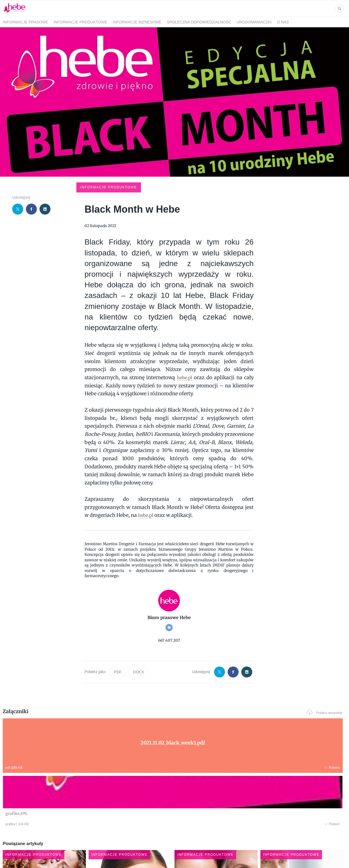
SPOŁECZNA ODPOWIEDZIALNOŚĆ (199, 22)
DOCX (139, 631)
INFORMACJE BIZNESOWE (137, 22)
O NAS (283, 22)
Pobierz (74, 726)
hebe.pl (185, 337)
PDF (118, 631)
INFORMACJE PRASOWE (25, 22)
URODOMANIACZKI (254, 22)
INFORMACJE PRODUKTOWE (80, 22)
